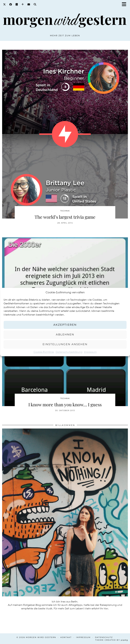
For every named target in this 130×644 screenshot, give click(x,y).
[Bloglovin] (23, 4)
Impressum (90, 352)
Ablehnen (65, 334)
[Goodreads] (17, 4)
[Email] (29, 4)
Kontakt (66, 637)
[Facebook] (11, 4)
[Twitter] (5, 4)
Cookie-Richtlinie (44, 352)
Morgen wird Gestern (41, 637)
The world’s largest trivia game (65, 217)
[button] (125, 5)
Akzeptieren (65, 325)
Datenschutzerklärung (69, 352)
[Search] (35, 4)
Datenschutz (104, 637)
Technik (65, 211)
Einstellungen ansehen (65, 344)
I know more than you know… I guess (65, 404)
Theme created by (112, 640)
